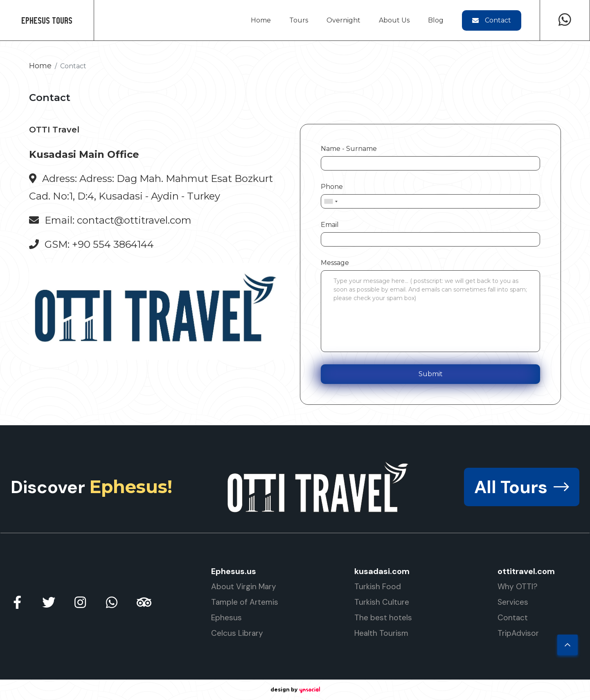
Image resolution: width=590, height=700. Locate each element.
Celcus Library (237, 633)
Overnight (343, 20)
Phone (332, 187)
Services (513, 602)
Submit (431, 374)
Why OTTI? (518, 587)
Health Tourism (381, 633)
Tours (299, 20)
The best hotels (383, 618)
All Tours (522, 487)
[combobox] (331, 201)
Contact (492, 20)
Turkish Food (378, 587)
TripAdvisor (518, 633)
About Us (394, 20)
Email (330, 225)
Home (261, 20)
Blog (436, 20)
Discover (91, 487)
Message (335, 263)
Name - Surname (349, 149)
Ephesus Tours (47, 20)
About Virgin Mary (244, 587)
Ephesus (226, 618)
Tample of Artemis (245, 602)
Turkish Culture (382, 602)
